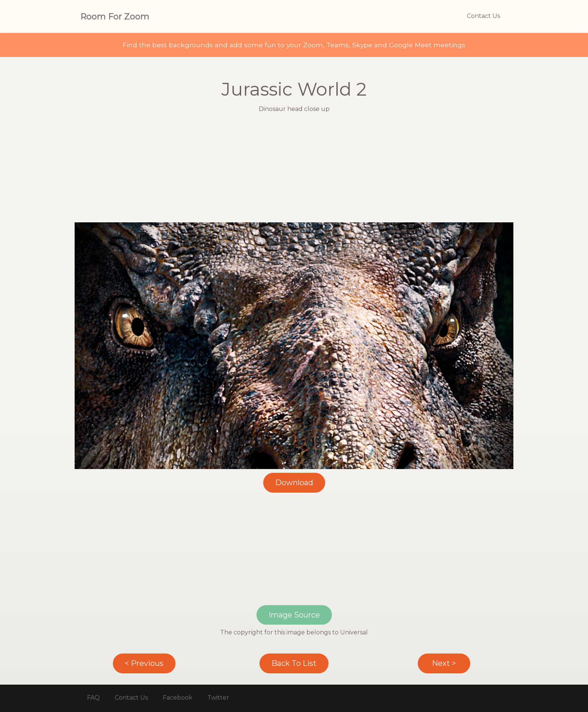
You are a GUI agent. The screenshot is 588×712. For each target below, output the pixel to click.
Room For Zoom (115, 17)
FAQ (93, 698)
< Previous (144, 663)
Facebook (178, 698)
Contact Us (483, 16)
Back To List (294, 663)
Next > (444, 663)
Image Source (294, 615)
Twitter (218, 698)
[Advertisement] (294, 170)
